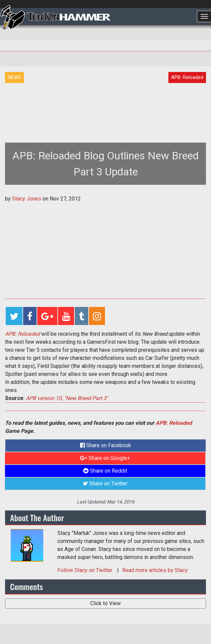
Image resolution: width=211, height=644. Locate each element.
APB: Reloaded (174, 423)
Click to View (105, 603)
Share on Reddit (105, 471)
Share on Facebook (106, 445)
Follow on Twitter (86, 570)
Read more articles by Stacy (155, 570)
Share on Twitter (105, 484)
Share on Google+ (105, 458)
